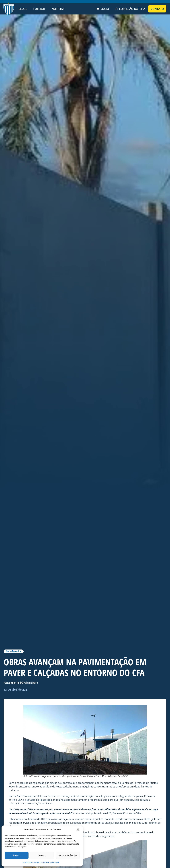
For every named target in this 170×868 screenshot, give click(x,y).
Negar (42, 856)
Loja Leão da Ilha (130, 9)
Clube (23, 9)
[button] (78, 830)
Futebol (39, 9)
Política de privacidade (50, 862)
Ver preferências (68, 856)
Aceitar (17, 856)
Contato (157, 9)
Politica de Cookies (31, 862)
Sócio (103, 9)
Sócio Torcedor (14, 651)
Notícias (58, 9)
